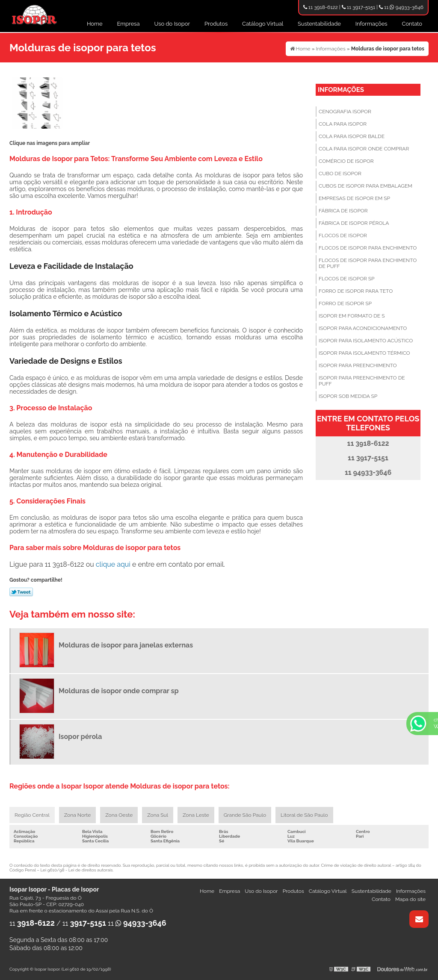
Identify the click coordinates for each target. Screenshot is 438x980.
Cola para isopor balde (352, 136)
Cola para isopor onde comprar (364, 149)
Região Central (32, 815)
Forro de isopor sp (345, 303)
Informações (371, 24)
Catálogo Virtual (263, 24)
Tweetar (21, 592)
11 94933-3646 (401, 7)
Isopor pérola (80, 737)
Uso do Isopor (172, 24)
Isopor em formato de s (352, 316)
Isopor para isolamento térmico (364, 353)
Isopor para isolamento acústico (366, 341)
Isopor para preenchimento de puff (362, 381)
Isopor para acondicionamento (363, 328)
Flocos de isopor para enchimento (368, 248)
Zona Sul (158, 815)
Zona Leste (196, 815)
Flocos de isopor (343, 235)
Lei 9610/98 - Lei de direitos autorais (76, 870)
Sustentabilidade (319, 24)
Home (95, 24)
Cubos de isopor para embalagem (365, 186)
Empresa (129, 24)
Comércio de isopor (346, 161)
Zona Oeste (119, 815)
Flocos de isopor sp (347, 279)
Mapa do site (410, 899)
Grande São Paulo (245, 815)
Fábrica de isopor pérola (354, 223)
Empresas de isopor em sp (354, 198)
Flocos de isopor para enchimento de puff (368, 263)
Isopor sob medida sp (348, 396)
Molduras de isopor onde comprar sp (119, 691)
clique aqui (113, 564)
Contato (412, 24)
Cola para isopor (343, 124)
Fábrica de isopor (343, 211)
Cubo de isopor (340, 174)
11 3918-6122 (321, 7)
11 (32, 923)
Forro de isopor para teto (356, 291)
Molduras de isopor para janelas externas (126, 645)
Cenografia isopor (345, 112)
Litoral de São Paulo (304, 815)
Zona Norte (78, 815)
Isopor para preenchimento (358, 365)
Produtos (216, 24)
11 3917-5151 (358, 7)
